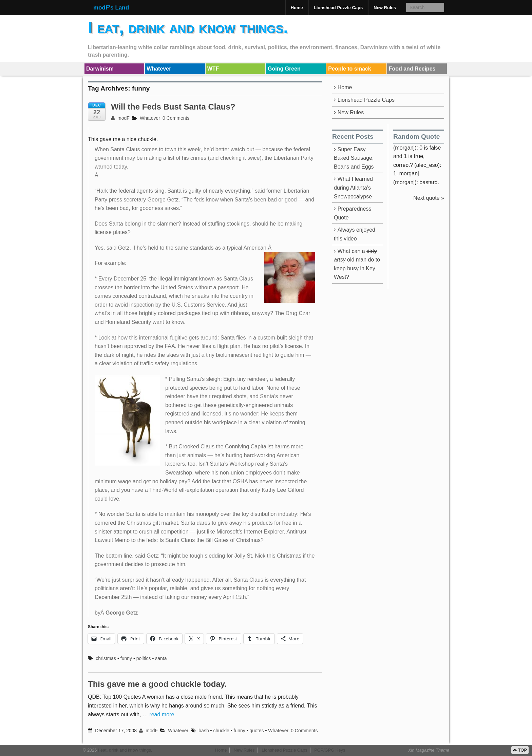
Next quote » (429, 198)
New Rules (385, 8)
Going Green (284, 69)
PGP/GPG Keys (330, 750)
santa (161, 658)
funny (126, 658)
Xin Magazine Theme (429, 750)
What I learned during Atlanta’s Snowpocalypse (353, 188)
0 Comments (176, 118)
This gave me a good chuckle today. (157, 684)
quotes (256, 731)
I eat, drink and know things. (188, 27)
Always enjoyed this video (355, 234)
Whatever (159, 69)
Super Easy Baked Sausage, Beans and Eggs (354, 158)
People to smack (349, 69)
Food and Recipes (412, 69)
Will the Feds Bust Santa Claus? (173, 107)
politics (144, 658)
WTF (213, 69)
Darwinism (100, 69)
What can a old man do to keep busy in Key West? (357, 264)
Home (297, 8)
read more (162, 714)
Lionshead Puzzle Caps (338, 8)
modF (120, 118)
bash (204, 731)
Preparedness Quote (353, 213)
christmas (106, 658)
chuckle (221, 731)
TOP (520, 750)
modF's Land (111, 8)
